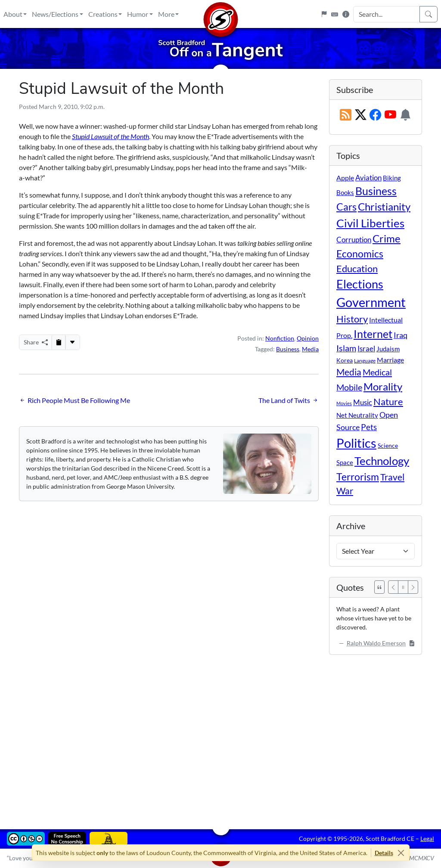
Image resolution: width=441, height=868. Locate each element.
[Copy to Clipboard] (59, 342)
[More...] (72, 342)
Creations (103, 14)
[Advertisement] (220, 736)
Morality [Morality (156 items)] (383, 386)
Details (384, 853)
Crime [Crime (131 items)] (387, 239)
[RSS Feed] (346, 115)
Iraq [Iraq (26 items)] (401, 335)
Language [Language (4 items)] (365, 361)
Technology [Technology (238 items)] (382, 461)
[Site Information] (346, 14)
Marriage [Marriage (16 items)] (390, 360)
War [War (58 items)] (345, 491)
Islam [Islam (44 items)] (346, 348)
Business (288, 349)
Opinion (308, 338)
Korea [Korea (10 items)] (345, 360)
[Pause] (403, 587)
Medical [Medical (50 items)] (377, 372)
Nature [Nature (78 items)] (388, 401)
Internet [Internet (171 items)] (373, 334)
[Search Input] (387, 14)
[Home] (220, 14)
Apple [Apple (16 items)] (345, 178)
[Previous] (393, 587)
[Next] (413, 587)
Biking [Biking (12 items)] (392, 178)
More (166, 14)
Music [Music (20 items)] (363, 402)
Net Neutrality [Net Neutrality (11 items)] (357, 415)
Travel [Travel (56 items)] (392, 477)
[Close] (401, 853)
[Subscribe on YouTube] (390, 115)
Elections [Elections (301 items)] (360, 284)
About (13, 14)
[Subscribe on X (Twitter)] (361, 115)
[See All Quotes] (379, 587)
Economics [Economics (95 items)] (360, 254)
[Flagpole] (324, 14)
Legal (427, 839)
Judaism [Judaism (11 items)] (388, 349)
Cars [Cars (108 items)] (346, 207)
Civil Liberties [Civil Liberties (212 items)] (370, 223)
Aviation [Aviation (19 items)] (368, 178)
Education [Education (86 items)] (357, 268)
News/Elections (55, 14)
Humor (138, 14)
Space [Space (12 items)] (345, 462)
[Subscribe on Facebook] (375, 115)
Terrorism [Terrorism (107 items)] (358, 477)
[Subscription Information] (405, 115)
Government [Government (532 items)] (371, 302)
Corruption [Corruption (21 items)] (354, 240)
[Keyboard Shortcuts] (335, 14)
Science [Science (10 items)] (388, 445)
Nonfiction (280, 338)
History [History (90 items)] (352, 319)
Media (310, 349)
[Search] (429, 14)
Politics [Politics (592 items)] (356, 443)
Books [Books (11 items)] (345, 192)
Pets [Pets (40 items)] (369, 427)
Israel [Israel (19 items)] (366, 349)
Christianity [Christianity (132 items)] (384, 207)
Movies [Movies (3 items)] (344, 403)
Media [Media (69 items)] (349, 372)
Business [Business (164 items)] (376, 191)
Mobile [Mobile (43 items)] (349, 387)
